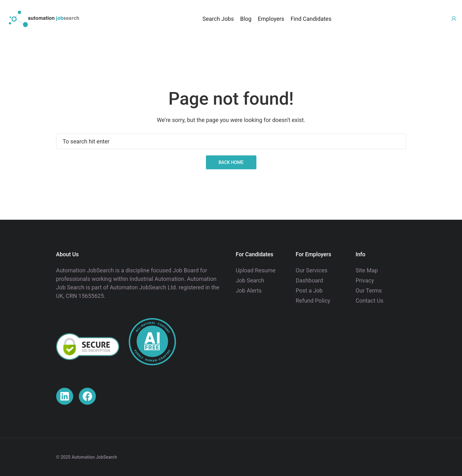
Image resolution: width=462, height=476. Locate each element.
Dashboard (310, 280)
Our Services (312, 270)
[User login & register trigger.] (454, 19)
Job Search (250, 280)
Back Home (231, 162)
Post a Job (309, 290)
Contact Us (370, 301)
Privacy (365, 280)
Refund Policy (313, 301)
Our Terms (369, 290)
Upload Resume (256, 270)
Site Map (367, 270)
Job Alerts (249, 290)
